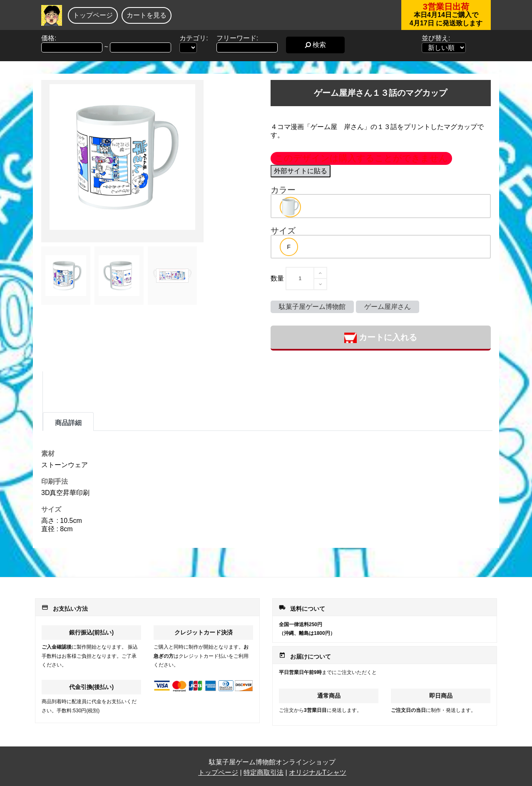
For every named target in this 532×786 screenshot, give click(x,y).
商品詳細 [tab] (68, 423)
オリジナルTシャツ (318, 772)
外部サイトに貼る (301, 171)
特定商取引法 (264, 772)
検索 (315, 45)
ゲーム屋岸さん (388, 307)
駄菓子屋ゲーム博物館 (312, 307)
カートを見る (147, 15)
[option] (290, 207)
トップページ (93, 15)
